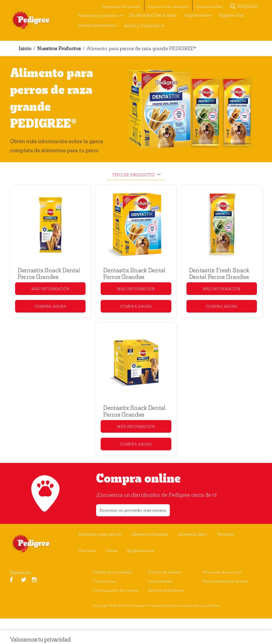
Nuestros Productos (59, 48)
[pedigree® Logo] (37, 544)
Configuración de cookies (116, 590)
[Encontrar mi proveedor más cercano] (133, 510)
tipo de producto (133, 175)
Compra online (138, 478)
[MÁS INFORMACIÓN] (50, 289)
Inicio (25, 48)
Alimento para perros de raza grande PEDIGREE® (141, 48)
